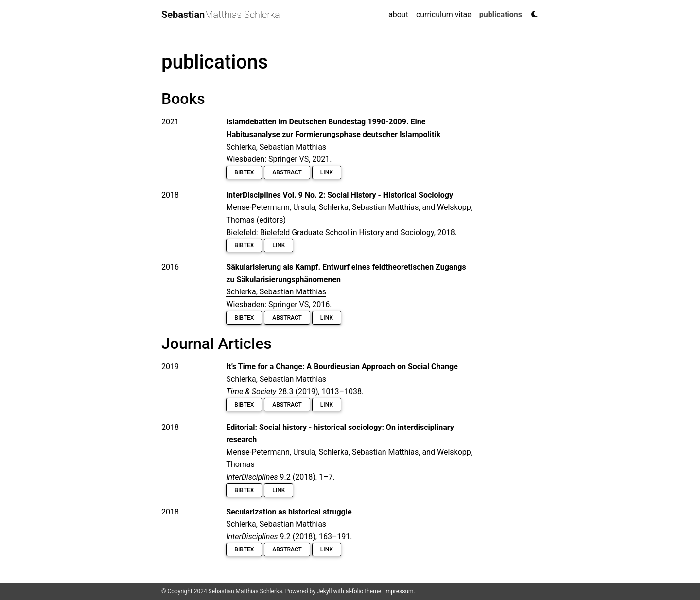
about (398, 14)
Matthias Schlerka (221, 15)
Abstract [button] (287, 172)
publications (503, 13)
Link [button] (327, 172)
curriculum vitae (444, 14)
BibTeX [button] (244, 172)
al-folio (354, 591)
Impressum (399, 591)
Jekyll (324, 591)
